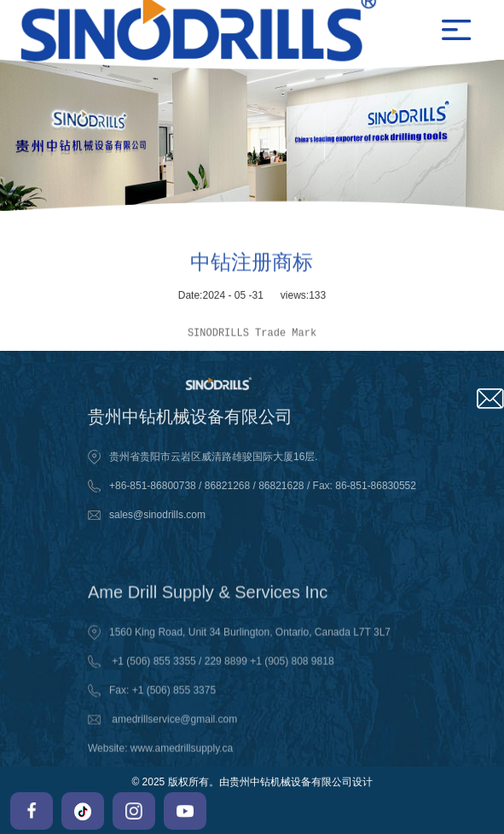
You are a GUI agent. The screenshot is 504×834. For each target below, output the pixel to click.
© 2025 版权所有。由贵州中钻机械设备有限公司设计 (252, 782)
